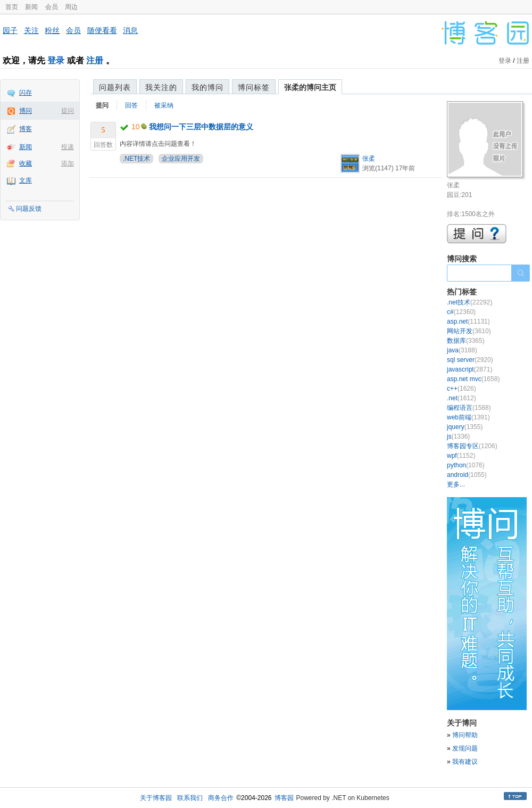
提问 (68, 111)
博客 (26, 129)
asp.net (468, 321)
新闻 (31, 7)
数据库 (466, 341)
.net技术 (469, 302)
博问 (26, 111)
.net (462, 398)
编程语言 (469, 408)
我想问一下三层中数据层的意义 (201, 127)
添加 (68, 163)
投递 (68, 147)
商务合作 (221, 798)
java (462, 350)
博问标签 (254, 87)
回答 (131, 105)
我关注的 (161, 87)
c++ (462, 389)
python (466, 465)
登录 (56, 60)
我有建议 (465, 762)
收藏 (26, 163)
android (467, 475)
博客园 (284, 798)
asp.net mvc (473, 379)
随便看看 (102, 30)
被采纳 (164, 105)
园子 (10, 30)
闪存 (26, 93)
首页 (12, 7)
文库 (26, 180)
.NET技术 (136, 159)
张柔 (369, 159)
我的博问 (207, 87)
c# (461, 312)
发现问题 (465, 748)
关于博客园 (156, 798)
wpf (461, 456)
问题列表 (115, 87)
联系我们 (190, 798)
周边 (71, 7)
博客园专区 (472, 446)
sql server (470, 360)
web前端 (468, 417)
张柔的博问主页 (310, 87)
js (458, 436)
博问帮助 (465, 735)
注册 (95, 60)
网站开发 (469, 331)
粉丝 (52, 30)
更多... (456, 484)
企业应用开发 (181, 159)
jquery (465, 427)
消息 (130, 30)
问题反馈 (29, 209)
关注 (31, 30)
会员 (52, 7)
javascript (469, 369)
